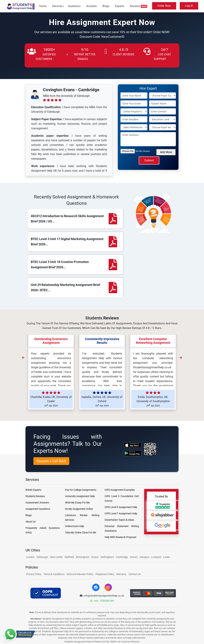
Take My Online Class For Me (81, 533)
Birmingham (83, 557)
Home (43, 6)
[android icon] (132, 453)
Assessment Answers (37, 503)
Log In (189, 6)
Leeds (166, 557)
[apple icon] (132, 445)
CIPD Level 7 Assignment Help (121, 513)
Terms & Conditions (54, 574)
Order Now (164, 6)
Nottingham (107, 557)
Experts (120, 6)
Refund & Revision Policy (80, 574)
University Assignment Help (80, 496)
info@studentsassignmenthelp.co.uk (102, 596)
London (30, 557)
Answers (91, 6)
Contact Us (135, 574)
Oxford (134, 557)
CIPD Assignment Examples (120, 490)
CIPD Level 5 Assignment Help (121, 507)
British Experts (33, 490)
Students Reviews (35, 496)
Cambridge (122, 557)
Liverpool (157, 557)
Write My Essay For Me (77, 503)
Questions (74, 6)
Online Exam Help (75, 526)
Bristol (95, 557)
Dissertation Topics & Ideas (119, 520)
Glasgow (145, 557)
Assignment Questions (38, 509)
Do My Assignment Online (79, 509)
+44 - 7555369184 (102, 601)
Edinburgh (42, 557)
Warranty (121, 574)
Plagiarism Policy (105, 574)
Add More (166, 152)
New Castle (56, 557)
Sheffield (69, 557)
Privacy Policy (34, 574)
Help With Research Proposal (120, 537)
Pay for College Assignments (81, 490)
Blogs (106, 6)
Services (57, 6)
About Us (31, 522)
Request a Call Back (51, 461)
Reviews (139, 6)
